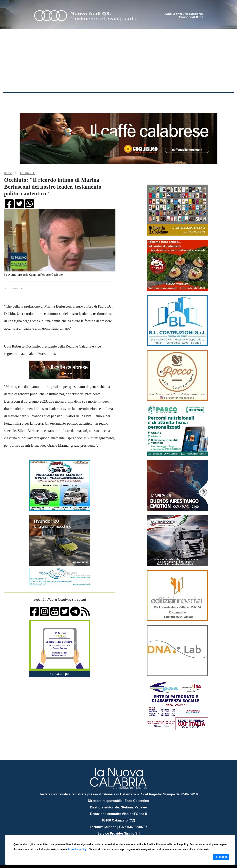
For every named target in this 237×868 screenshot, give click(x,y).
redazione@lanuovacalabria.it (127, 834)
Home (13, 99)
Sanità (75, 100)
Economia (107, 100)
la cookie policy (78, 849)
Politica (61, 100)
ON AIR (218, 100)
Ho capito (221, 857)
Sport (123, 100)
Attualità (90, 100)
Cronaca (46, 100)
